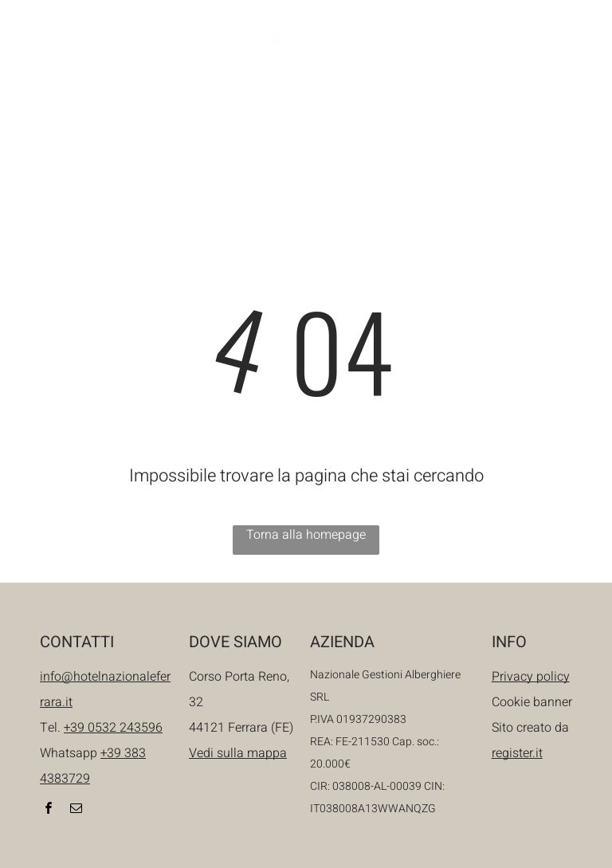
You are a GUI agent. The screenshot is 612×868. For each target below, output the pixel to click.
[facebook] (489, 62)
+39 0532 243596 (113, 728)
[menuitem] (132, 141)
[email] (516, 62)
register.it (517, 753)
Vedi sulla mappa (238, 753)
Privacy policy (531, 677)
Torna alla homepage (306, 535)
